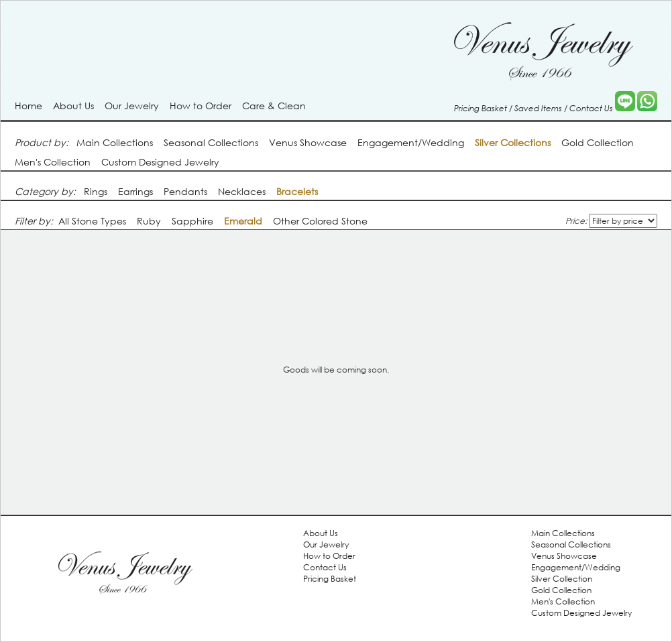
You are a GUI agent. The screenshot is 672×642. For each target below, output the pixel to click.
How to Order (201, 106)
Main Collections (115, 142)
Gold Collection (598, 142)
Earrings (135, 191)
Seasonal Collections (211, 142)
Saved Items (538, 108)
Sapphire (192, 221)
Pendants (185, 191)
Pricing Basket (481, 108)
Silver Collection (562, 579)
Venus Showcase (308, 142)
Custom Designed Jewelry (160, 162)
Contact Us (591, 108)
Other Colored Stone (320, 221)
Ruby (149, 221)
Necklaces (242, 191)
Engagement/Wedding (411, 142)
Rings (96, 191)
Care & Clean (274, 106)
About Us (73, 106)
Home (29, 106)
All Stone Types (92, 221)
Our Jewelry (132, 106)
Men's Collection (53, 162)
